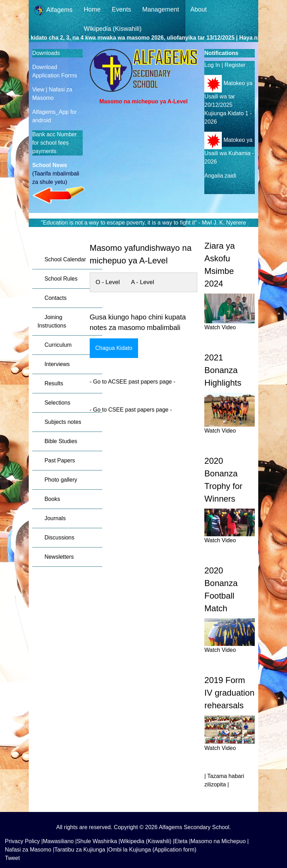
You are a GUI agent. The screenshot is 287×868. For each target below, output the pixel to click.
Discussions (59, 538)
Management (161, 9)
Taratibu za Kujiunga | (81, 850)
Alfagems (53, 10)
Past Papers (60, 460)
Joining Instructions (52, 321)
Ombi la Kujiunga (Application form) (152, 850)
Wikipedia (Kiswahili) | (147, 841)
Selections (57, 403)
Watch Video (220, 327)
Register (235, 65)
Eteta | (183, 841)
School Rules (61, 279)
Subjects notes (63, 422)
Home (92, 9)
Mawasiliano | (60, 841)
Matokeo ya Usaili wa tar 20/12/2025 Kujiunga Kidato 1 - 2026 (228, 102)
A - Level (143, 282)
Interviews (57, 364)
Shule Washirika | (98, 841)
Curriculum (58, 345)
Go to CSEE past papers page (130, 410)
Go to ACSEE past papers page (133, 382)
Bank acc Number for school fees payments (54, 143)
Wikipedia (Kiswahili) (113, 29)
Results (54, 383)
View (39, 89)
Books (52, 499)
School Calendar (65, 259)
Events (121, 9)
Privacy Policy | (24, 841)
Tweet (12, 858)
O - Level (108, 282)
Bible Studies (61, 441)
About (199, 9)
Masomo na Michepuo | (220, 841)
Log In (212, 65)
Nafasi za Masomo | (30, 850)
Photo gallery (61, 480)
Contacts (56, 298)
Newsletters (59, 557)
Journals (55, 518)
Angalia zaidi (220, 176)
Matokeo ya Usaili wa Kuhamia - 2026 (229, 151)
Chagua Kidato (114, 348)
